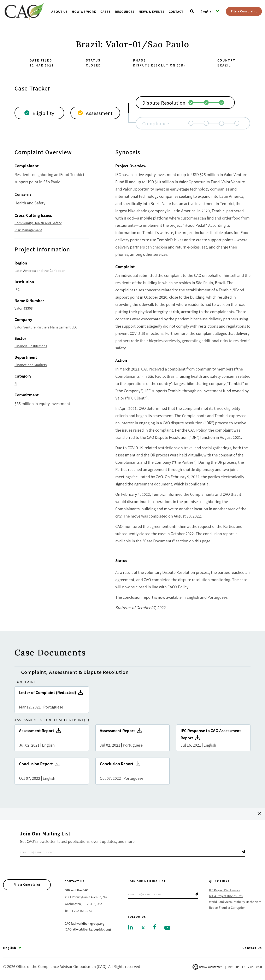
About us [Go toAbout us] (60, 12)
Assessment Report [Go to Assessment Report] (52, 738)
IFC (17, 289)
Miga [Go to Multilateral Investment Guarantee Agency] (250, 967)
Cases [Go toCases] (106, 12)
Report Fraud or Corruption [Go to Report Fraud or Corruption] (227, 908)
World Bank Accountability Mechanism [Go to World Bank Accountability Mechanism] (235, 902)
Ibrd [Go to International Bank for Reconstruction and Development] (230, 967)
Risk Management (28, 230)
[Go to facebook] (155, 926)
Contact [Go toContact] (176, 12)
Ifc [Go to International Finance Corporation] (243, 967)
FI (16, 384)
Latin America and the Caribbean (40, 270)
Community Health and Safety (38, 223)
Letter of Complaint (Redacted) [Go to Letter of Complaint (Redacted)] (52, 700)
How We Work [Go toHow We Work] (84, 12)
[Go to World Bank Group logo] (207, 966)
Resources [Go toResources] (125, 12)
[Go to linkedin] (130, 927)
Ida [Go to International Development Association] (237, 967)
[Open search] (192, 11)
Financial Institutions (31, 346)
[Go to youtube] (167, 927)
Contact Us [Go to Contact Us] (252, 948)
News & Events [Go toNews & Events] (152, 12)
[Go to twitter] (143, 927)
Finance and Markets (31, 365)
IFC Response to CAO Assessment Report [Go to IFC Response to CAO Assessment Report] (213, 738)
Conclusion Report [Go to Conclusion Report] (52, 771)
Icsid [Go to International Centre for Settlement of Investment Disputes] (259, 967)
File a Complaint (244, 11)
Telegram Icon (243, 852)
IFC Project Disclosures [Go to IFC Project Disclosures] (225, 890)
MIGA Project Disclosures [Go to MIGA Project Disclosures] (226, 896)
